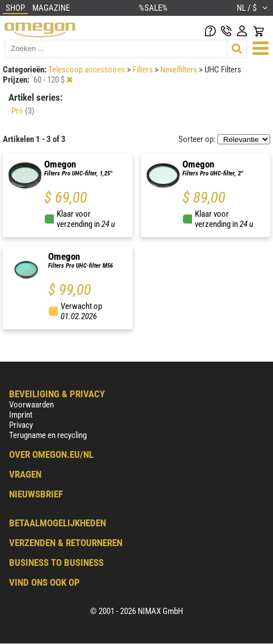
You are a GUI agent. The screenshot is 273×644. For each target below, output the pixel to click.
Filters (144, 70)
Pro (23, 111)
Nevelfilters (180, 70)
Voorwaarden (31, 405)
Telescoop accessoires (88, 70)
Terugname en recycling (48, 435)
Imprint (21, 415)
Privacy (21, 425)
